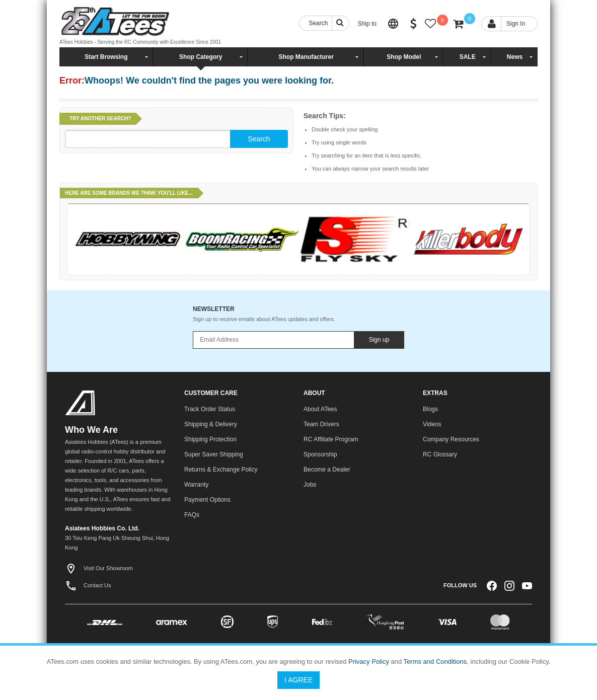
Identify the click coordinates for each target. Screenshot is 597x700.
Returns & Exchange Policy (221, 470)
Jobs (310, 485)
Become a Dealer (327, 470)
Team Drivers (321, 424)
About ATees (320, 409)
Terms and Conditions (435, 662)
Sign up (379, 340)
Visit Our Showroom (99, 568)
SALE (468, 57)
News (515, 57)
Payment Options (207, 500)
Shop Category (201, 57)
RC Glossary (440, 454)
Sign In (516, 24)
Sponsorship (320, 454)
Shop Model (404, 57)
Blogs (430, 409)
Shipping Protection (210, 439)
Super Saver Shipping (214, 454)
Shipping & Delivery (211, 424)
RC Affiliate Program (331, 439)
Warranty (196, 485)
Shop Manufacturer (306, 57)
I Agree (299, 680)
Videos (432, 424)
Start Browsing (106, 57)
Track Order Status (210, 409)
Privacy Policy (369, 662)
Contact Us (88, 585)
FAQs (192, 515)
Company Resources (451, 439)
